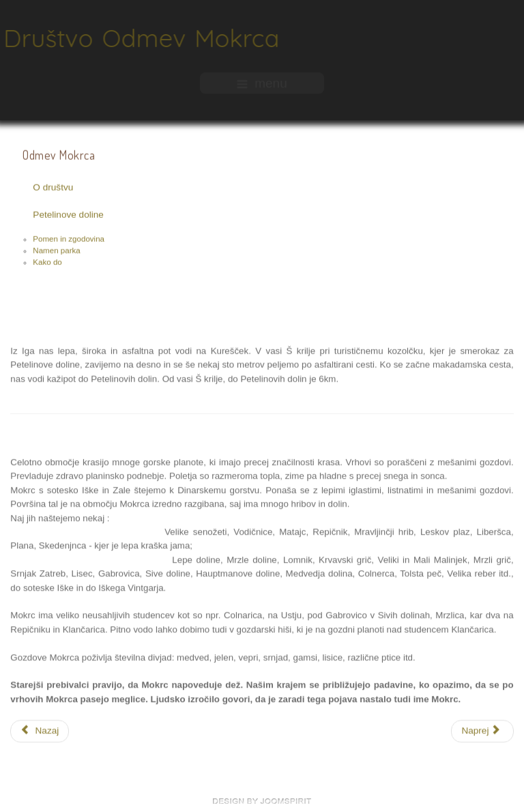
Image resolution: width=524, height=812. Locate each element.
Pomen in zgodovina (69, 240)
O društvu (53, 188)
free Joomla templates (262, 801)
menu (262, 82)
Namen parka (56, 251)
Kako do (47, 263)
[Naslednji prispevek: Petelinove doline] (482, 730)
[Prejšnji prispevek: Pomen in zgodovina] (40, 730)
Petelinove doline (68, 215)
